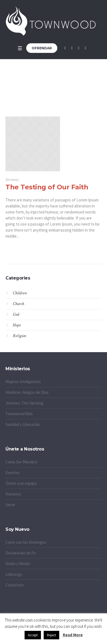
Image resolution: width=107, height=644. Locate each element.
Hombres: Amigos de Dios (27, 392)
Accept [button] (33, 635)
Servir (10, 505)
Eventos (13, 473)
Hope (17, 325)
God (16, 314)
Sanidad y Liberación (23, 424)
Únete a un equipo (21, 483)
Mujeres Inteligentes (23, 382)
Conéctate (15, 585)
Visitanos (13, 494)
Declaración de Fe (21, 553)
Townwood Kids (19, 414)
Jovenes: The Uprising (24, 403)
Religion (20, 336)
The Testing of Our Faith (47, 187)
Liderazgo (14, 574)
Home (45, 97)
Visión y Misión (18, 564)
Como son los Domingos (26, 542)
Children (20, 293)
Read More (73, 635)
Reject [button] (51, 635)
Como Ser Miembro (21, 462)
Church (18, 304)
